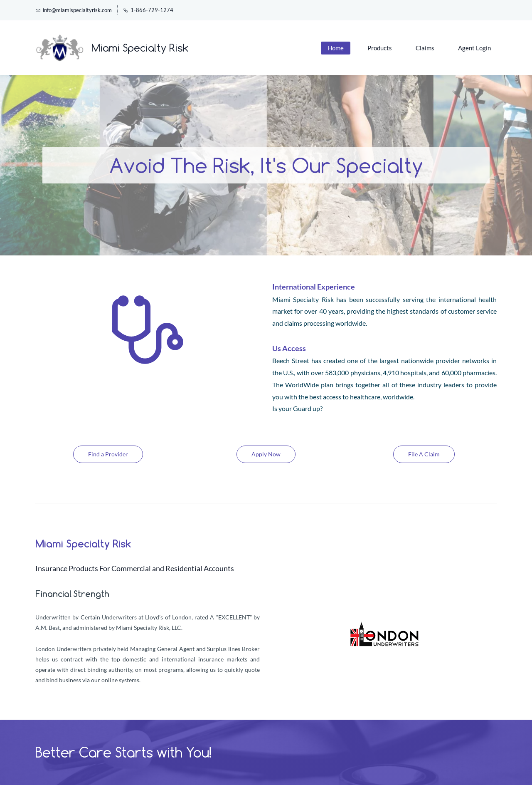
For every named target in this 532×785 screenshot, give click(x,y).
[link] (384, 623)
